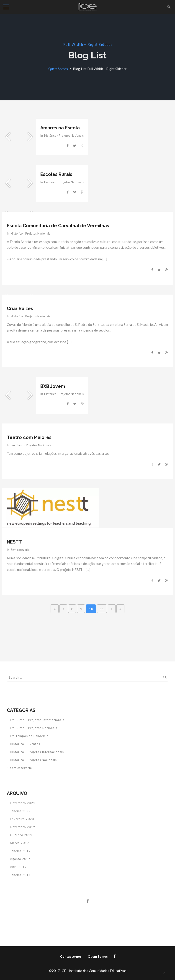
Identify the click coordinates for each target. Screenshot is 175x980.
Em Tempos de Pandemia (29, 736)
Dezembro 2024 (23, 803)
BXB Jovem (53, 386)
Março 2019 (19, 843)
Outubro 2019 (21, 835)
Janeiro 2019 (20, 851)
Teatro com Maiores (29, 437)
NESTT (14, 542)
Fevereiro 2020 (22, 819)
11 (102, 609)
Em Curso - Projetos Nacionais (31, 445)
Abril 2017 (18, 867)
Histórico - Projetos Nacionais (64, 136)
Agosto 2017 (20, 859)
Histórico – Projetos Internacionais (37, 752)
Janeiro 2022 (20, 811)
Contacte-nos (71, 956)
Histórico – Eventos (25, 744)
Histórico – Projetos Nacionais (33, 760)
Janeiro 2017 (20, 875)
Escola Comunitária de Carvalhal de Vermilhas (58, 226)
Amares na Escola (60, 128)
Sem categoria (20, 550)
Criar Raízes (20, 308)
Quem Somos (58, 69)
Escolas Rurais (56, 174)
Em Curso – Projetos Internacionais (37, 720)
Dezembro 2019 (23, 827)
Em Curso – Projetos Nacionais (34, 728)
